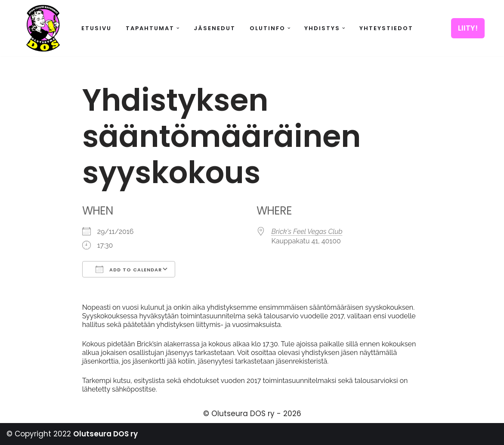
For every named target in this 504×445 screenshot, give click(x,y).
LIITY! (468, 28)
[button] (178, 28)
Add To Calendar (129, 269)
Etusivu (96, 28)
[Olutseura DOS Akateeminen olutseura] (43, 28)
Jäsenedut (215, 28)
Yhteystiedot (386, 28)
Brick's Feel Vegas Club (307, 232)
